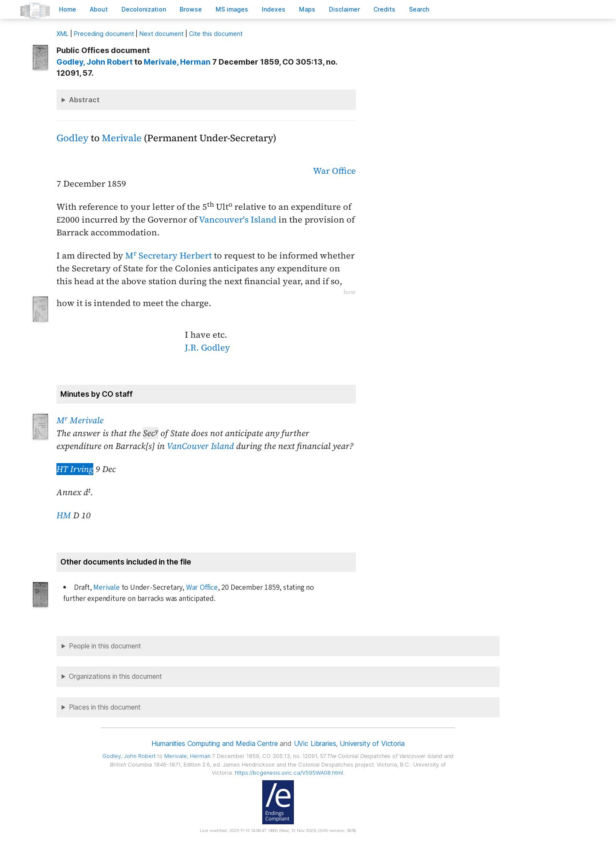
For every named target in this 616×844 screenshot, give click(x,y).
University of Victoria (372, 743)
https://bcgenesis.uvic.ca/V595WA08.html (289, 773)
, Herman (177, 62)
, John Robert (95, 62)
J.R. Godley (207, 348)
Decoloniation (144, 9)
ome (68, 9)
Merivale (122, 138)
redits (384, 9)
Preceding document (104, 34)
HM (64, 515)
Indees (274, 9)
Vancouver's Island (238, 220)
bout (99, 9)
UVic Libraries (315, 743)
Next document (161, 34)
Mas (307, 9)
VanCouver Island (200, 446)
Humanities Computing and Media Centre (215, 743)
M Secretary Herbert (169, 256)
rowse (191, 9)
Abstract (84, 100)
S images (232, 9)
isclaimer (344, 9)
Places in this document (105, 707)
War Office (335, 171)
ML (62, 34)
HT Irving (75, 469)
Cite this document (216, 34)
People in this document (105, 646)
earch (419, 9)
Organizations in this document (115, 676)
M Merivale (80, 420)
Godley (73, 138)
